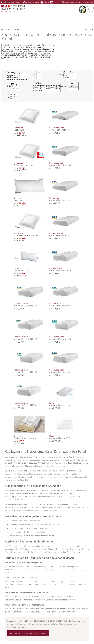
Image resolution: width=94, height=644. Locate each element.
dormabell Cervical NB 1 (65, 129)
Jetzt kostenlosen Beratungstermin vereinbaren (28, 633)
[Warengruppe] (18, 77)
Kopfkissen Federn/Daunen (29, 235)
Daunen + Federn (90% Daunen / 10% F (47, 85)
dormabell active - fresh (65, 404)
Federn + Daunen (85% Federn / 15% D (47, 89)
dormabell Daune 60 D (65, 437)
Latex (69, 76)
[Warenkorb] (90, 9)
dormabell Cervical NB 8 (29, 404)
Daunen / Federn (69, 72)
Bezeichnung (74, 85)
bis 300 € (13, 98)
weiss (39, 72)
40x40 (15, 87)
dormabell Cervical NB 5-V (29, 338)
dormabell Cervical (18, 74)
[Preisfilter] (13, 97)
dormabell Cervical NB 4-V (29, 305)
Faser (69, 74)
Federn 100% (47, 91)
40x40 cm (15, 89)
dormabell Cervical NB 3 (65, 199)
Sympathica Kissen (18, 76)
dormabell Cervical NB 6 (65, 338)
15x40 (15, 83)
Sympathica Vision (29, 270)
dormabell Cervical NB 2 (65, 164)
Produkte (5, 30)
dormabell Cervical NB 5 (65, 305)
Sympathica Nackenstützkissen (18, 80)
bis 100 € (13, 94)
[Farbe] (39, 75)
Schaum (69, 78)
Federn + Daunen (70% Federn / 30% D (47, 87)
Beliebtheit (74, 87)
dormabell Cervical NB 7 (65, 371)
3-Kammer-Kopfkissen (29, 164)
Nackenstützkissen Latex (29, 437)
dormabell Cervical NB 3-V (65, 235)
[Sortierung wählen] (74, 86)
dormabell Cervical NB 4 (65, 270)
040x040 (15, 85)
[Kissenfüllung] (47, 88)
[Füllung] (69, 75)
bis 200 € (13, 96)
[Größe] (15, 86)
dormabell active (18, 78)
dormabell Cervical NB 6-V (29, 371)
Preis (74, 83)
